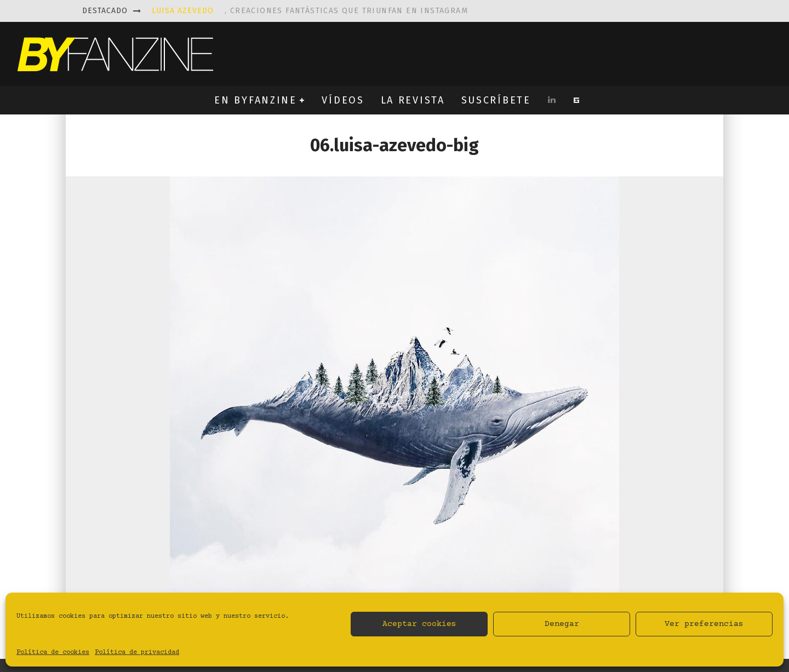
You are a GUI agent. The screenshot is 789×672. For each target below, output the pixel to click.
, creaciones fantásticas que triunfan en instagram (310, 11)
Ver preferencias (704, 624)
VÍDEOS (343, 100)
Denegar (562, 624)
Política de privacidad (137, 653)
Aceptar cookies (419, 624)
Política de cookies (53, 653)
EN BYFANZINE (255, 100)
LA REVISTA (413, 100)
